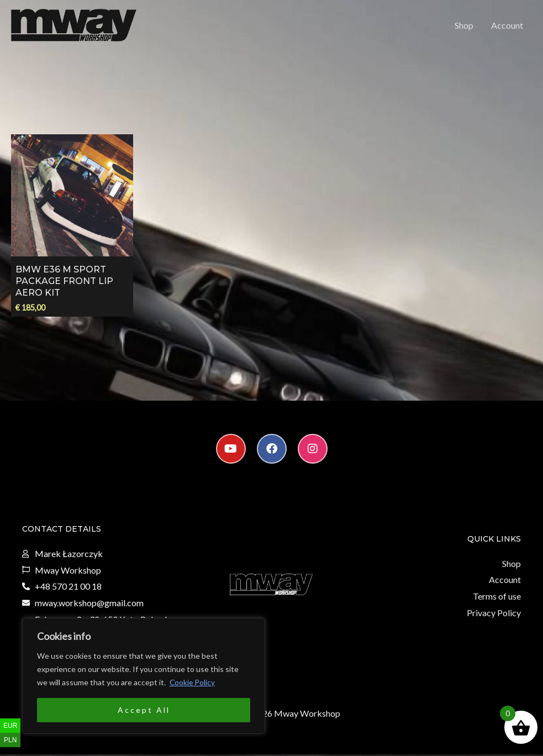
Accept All (144, 710)
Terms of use (497, 598)
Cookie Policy (193, 682)
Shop (464, 26)
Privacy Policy (494, 614)
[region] (144, 676)
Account (507, 26)
